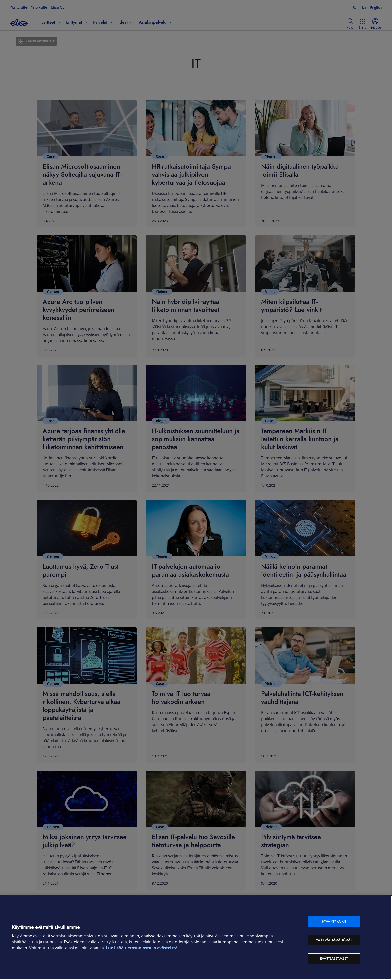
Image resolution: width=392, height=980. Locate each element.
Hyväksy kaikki (334, 922)
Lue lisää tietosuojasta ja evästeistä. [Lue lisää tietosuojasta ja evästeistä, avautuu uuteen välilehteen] (142, 948)
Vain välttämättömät (334, 940)
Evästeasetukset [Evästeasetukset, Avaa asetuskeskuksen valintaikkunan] (334, 959)
